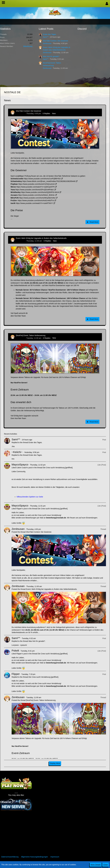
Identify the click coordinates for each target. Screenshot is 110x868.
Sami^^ (46, 37)
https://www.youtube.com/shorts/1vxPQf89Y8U (42, 179)
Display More (55, 763)
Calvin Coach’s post (24, 468)
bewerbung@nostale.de (56, 518)
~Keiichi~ (17, 452)
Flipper (16, 674)
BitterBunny (28, 46)
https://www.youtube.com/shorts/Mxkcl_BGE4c (36, 195)
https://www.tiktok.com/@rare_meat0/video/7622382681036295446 (49, 181)
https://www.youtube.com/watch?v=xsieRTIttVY (34, 203)
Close (105, 865)
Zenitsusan (47, 43)
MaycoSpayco (20, 464)
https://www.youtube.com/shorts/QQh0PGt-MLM (40, 192)
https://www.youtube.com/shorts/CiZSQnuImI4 (36, 184)
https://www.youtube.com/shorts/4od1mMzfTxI (36, 200)
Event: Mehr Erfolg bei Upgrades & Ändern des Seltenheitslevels (41, 238)
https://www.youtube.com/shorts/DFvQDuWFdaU (34, 190)
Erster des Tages (49, 34)
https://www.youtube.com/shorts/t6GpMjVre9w (37, 198)
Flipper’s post (22, 509)
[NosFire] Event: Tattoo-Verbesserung (31, 335)
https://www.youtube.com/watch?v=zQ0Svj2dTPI (35, 187)
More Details (96, 865)
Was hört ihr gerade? (51, 56)
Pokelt (15, 651)
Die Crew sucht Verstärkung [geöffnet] (58, 468)
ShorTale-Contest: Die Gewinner (56, 41)
